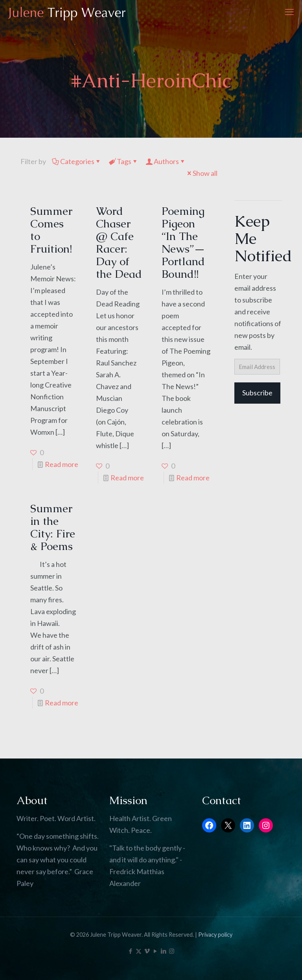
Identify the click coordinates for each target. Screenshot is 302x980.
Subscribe (257, 393)
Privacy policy (215, 935)
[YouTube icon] (155, 951)
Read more (62, 464)
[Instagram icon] (172, 951)
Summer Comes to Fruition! (51, 230)
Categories (77, 161)
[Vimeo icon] (147, 951)
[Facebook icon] (130, 951)
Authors (166, 161)
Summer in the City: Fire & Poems (53, 527)
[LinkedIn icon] (163, 951)
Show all (202, 173)
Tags (123, 161)
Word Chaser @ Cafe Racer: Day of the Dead (119, 242)
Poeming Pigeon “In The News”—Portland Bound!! (183, 242)
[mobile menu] (289, 12)
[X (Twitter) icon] (139, 951)
